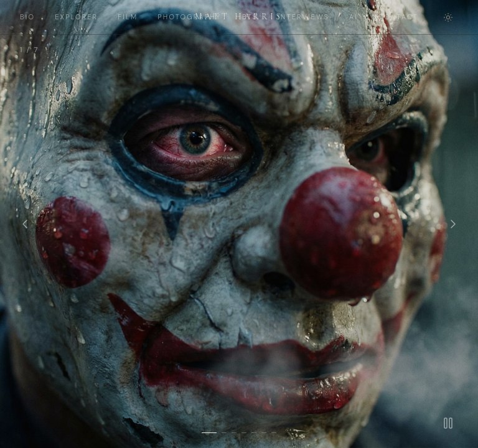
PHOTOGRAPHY (189, 17)
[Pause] (448, 423)
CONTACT (398, 17)
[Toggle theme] (448, 17)
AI (354, 17)
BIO (27, 17)
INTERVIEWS (303, 17)
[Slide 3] (234, 433)
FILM (128, 17)
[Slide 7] (274, 433)
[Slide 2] (224, 433)
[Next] (453, 224)
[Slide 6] (264, 433)
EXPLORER (76, 17)
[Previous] (25, 224)
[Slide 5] (254, 433)
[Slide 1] (209, 433)
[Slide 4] (244, 433)
